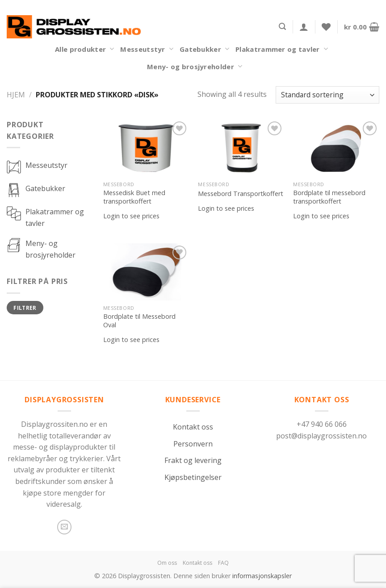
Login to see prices (131, 216)
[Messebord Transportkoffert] (241, 148)
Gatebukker (204, 49)
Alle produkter (84, 49)
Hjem (16, 95)
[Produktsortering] (327, 95)
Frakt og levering (193, 460)
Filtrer (25, 308)
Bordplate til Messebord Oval (139, 321)
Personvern (193, 444)
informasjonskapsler (262, 576)
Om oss (167, 563)
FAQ (223, 563)
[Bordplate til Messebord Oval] (146, 272)
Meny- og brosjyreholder (195, 67)
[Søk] (282, 27)
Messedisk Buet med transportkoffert (134, 197)
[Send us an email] (65, 527)
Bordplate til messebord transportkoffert (329, 197)
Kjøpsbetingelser (193, 477)
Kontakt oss (193, 427)
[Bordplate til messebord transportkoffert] (336, 148)
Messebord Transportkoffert (241, 194)
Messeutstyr (147, 49)
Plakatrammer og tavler (282, 49)
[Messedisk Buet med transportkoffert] (146, 148)
